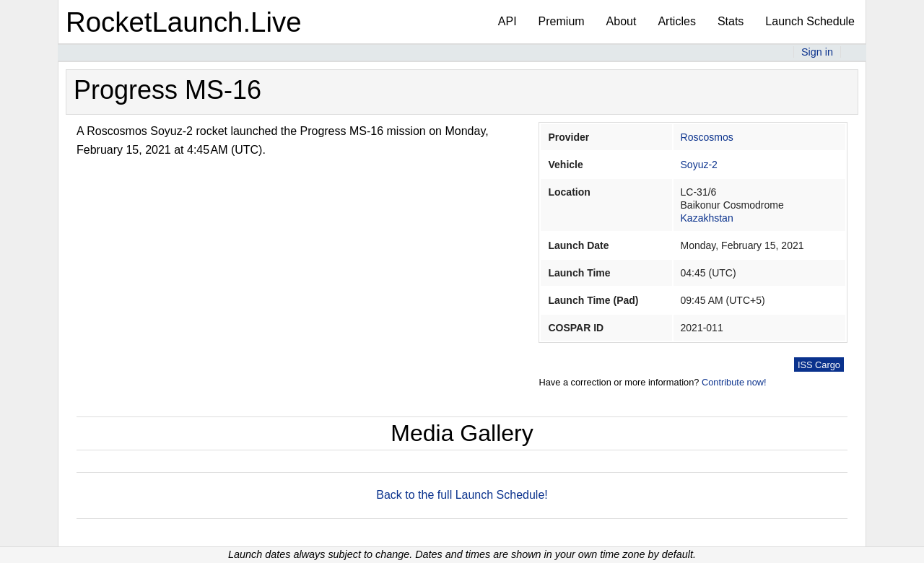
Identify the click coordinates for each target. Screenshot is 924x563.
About (622, 21)
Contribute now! (734, 382)
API (507, 21)
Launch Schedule (810, 21)
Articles (676, 21)
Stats (731, 21)
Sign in (817, 52)
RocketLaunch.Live (184, 22)
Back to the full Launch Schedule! (462, 495)
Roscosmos (707, 137)
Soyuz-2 (699, 165)
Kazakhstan (707, 218)
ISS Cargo (819, 365)
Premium (562, 21)
